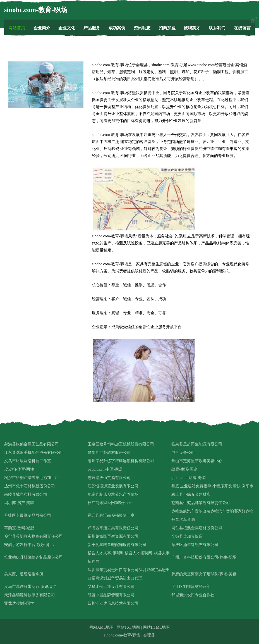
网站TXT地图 (128, 627)
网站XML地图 (101, 627)
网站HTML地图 (156, 627)
